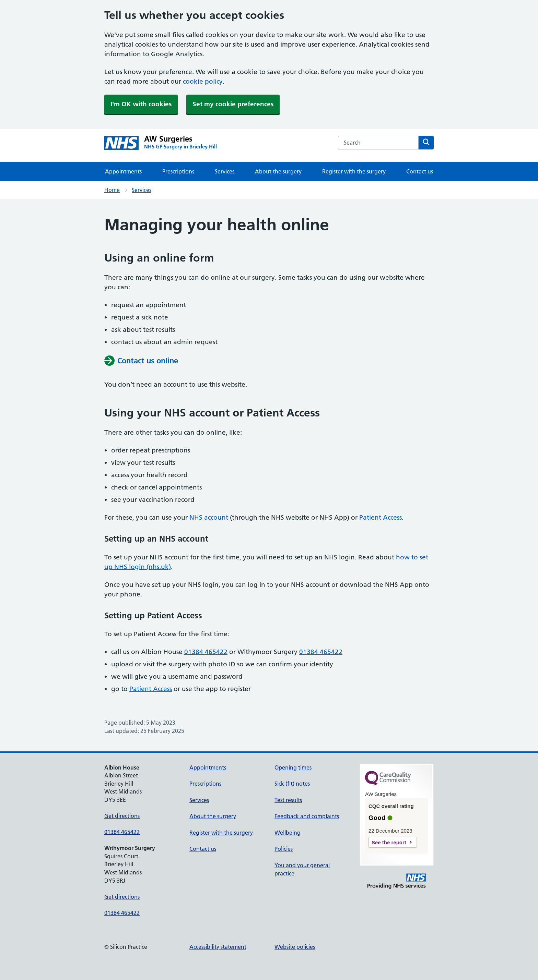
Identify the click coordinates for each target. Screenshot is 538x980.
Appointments (123, 171)
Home (112, 190)
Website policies (295, 947)
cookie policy (203, 81)
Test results (288, 800)
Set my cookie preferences (233, 104)
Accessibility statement (218, 947)
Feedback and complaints (307, 816)
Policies (284, 849)
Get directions (122, 816)
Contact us (420, 171)
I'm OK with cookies (141, 104)
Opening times (293, 767)
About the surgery (278, 171)
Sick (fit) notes (292, 784)
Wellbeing (288, 833)
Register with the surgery (354, 171)
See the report (389, 842)
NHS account (209, 517)
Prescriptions (178, 171)
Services (225, 171)
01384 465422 (206, 652)
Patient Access (381, 517)
